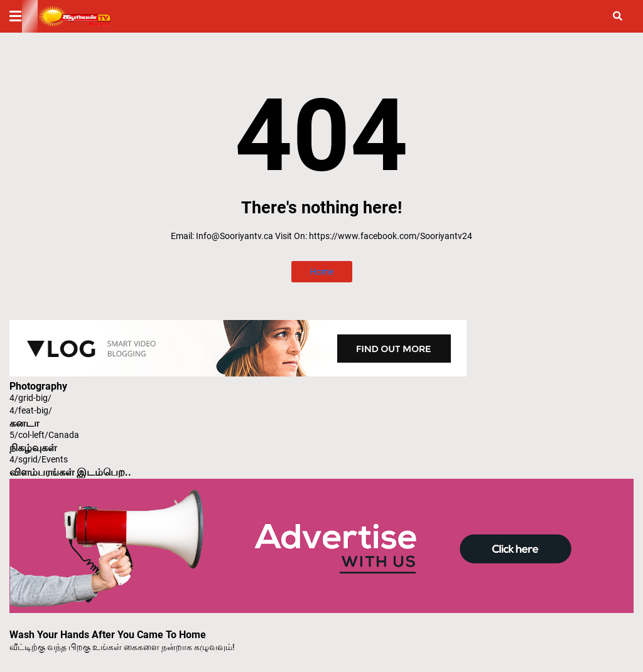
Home (322, 272)
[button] (23, 16)
